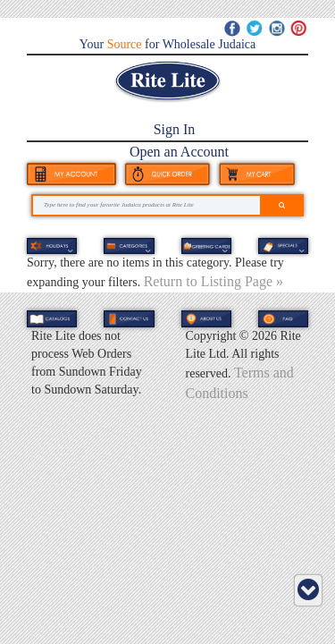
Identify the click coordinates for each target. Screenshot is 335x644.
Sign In (175, 129)
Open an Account (179, 152)
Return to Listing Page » (214, 281)
